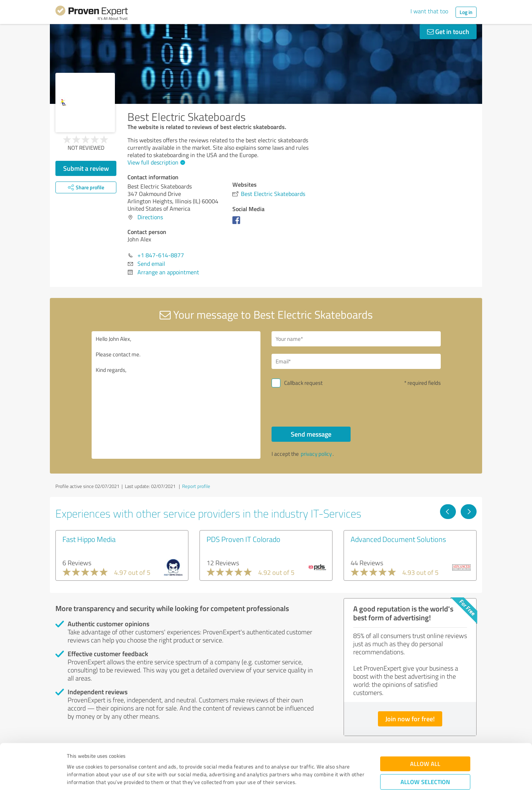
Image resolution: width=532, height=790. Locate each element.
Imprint (76, 755)
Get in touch (448, 31)
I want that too (429, 11)
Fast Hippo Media (89, 539)
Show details (312, 776)
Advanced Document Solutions (398, 539)
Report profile (196, 486)
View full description (155, 162)
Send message (311, 434)
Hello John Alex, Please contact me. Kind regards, (176, 395)
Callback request (303, 383)
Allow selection (425, 740)
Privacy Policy (104, 755)
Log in (466, 12)
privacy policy (316, 454)
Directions (150, 217)
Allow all (425, 721)
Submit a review (86, 168)
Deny (425, 762)
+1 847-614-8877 (161, 255)
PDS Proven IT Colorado (243, 539)
